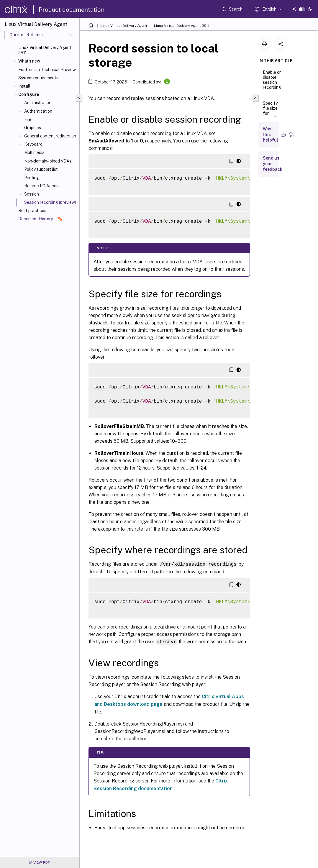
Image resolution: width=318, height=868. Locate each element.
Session (32, 194)
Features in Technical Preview (47, 70)
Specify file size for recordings (273, 113)
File (28, 119)
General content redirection (50, 136)
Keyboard (33, 144)
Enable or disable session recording (272, 82)
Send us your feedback (273, 164)
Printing (32, 178)
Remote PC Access (42, 186)
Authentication (38, 111)
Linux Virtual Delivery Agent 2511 (45, 50)
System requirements (38, 78)
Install (24, 86)
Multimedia (34, 152)
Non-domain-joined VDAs (48, 161)
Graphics (33, 128)
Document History (40, 219)
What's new (29, 61)
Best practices (32, 211)
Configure (29, 94)
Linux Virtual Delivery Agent (124, 26)
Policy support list (41, 169)
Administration (38, 103)
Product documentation (72, 10)
